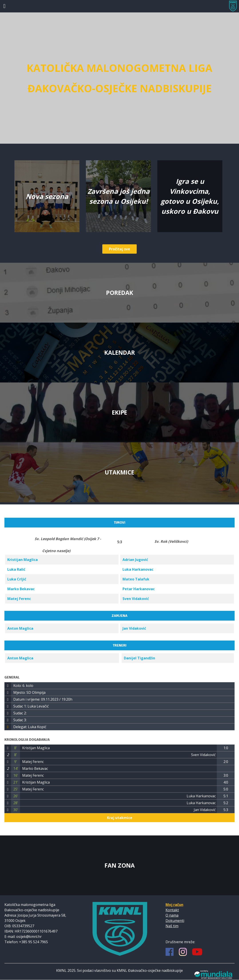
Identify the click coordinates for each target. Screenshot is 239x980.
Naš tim (172, 926)
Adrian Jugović (135, 560)
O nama (172, 915)
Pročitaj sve (119, 249)
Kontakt (172, 910)
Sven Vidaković (136, 599)
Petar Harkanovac (139, 589)
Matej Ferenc (19, 599)
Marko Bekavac (21, 589)
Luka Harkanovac (138, 569)
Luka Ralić (16, 569)
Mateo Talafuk (136, 579)
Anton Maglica (20, 628)
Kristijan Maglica (23, 560)
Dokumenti (175, 921)
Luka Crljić (17, 579)
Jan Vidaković (134, 628)
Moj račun (174, 905)
